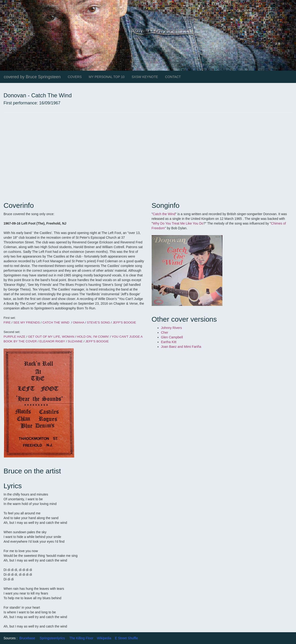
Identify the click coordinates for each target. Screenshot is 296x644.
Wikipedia (104, 638)
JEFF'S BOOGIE (124, 322)
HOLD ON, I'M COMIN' (92, 337)
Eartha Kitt (169, 342)
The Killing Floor (81, 638)
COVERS (75, 77)
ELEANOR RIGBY (53, 341)
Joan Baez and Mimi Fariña (182, 347)
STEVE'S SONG (98, 322)
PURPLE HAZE (15, 337)
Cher (165, 332)
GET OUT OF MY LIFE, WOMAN (51, 337)
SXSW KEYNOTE (145, 77)
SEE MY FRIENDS (26, 322)
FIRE (8, 322)
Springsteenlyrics (52, 638)
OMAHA (79, 322)
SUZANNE (75, 341)
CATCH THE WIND (56, 322)
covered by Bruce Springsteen (32, 77)
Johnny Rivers (172, 328)
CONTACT (173, 77)
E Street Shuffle (126, 638)
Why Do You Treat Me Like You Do (178, 223)
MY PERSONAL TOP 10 (107, 77)
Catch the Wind (164, 214)
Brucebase (27, 638)
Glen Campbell (172, 337)
